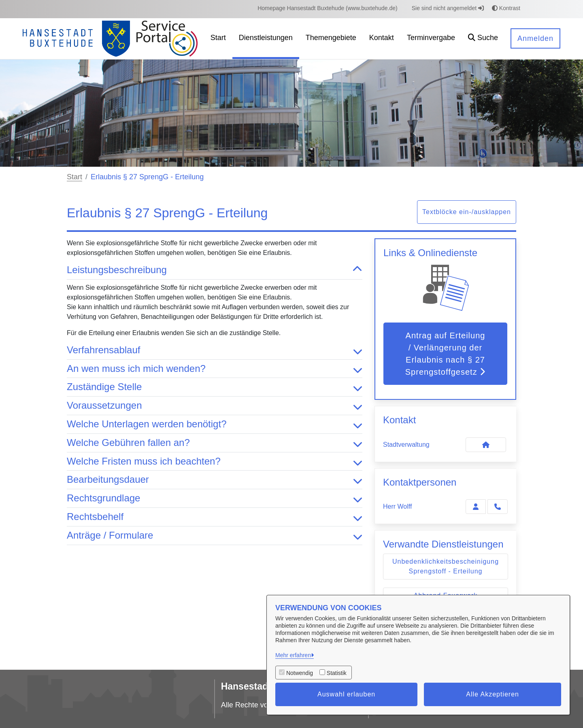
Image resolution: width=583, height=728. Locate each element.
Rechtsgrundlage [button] (215, 498)
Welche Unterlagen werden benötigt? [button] (215, 424)
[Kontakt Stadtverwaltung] (486, 445)
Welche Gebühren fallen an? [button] (215, 443)
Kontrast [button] (506, 8)
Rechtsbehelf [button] (215, 517)
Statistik (337, 673)
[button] (483, 39)
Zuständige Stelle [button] (215, 387)
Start (74, 177)
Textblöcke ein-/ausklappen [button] (467, 212)
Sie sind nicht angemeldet (448, 8)
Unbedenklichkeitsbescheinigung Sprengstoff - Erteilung (446, 566)
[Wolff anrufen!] (498, 507)
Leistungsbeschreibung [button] (215, 270)
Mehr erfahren (293, 655)
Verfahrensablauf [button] (215, 350)
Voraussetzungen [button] (215, 406)
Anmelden (535, 38)
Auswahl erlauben (346, 694)
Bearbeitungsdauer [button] (215, 480)
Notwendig (300, 673)
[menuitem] (328, 8)
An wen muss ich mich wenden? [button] (215, 369)
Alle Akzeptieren (493, 694)
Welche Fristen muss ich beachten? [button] (215, 462)
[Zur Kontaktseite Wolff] (476, 507)
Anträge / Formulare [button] (215, 536)
